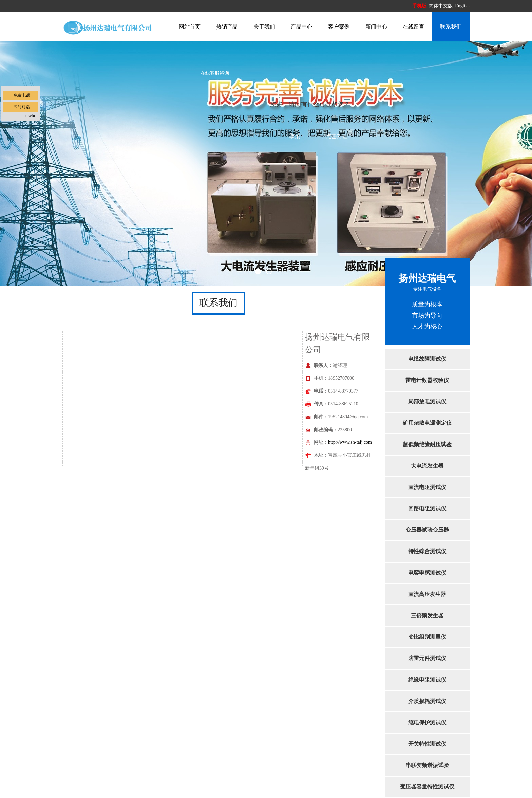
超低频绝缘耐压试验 (427, 444)
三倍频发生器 (427, 615)
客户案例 (339, 27)
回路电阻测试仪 (427, 509)
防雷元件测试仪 (427, 658)
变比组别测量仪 (427, 637)
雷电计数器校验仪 (427, 380)
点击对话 (337, 136)
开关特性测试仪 (427, 744)
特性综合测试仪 (427, 551)
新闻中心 (376, 27)
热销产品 (227, 27)
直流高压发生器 (427, 594)
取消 (295, 136)
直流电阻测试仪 (427, 487)
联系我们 (451, 27)
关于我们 (264, 27)
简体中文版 (441, 6)
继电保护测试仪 (427, 722)
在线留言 (414, 27)
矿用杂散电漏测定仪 (427, 423)
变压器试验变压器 (427, 530)
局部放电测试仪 (427, 402)
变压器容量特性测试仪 (427, 787)
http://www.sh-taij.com (350, 442)
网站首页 (190, 27)
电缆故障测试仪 (427, 359)
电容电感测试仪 (427, 573)
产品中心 (302, 27)
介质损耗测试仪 (427, 701)
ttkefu (30, 116)
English (462, 6)
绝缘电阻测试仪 (427, 680)
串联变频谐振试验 (427, 765)
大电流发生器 (427, 466)
